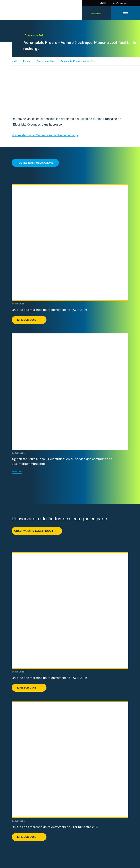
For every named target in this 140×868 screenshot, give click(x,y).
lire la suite (17, 472)
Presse (27, 61)
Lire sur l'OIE (29, 320)
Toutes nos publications (35, 163)
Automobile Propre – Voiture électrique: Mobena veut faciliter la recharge (79, 61)
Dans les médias (45, 61)
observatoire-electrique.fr (37, 531)
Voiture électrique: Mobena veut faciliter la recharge (45, 135)
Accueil (13, 61)
